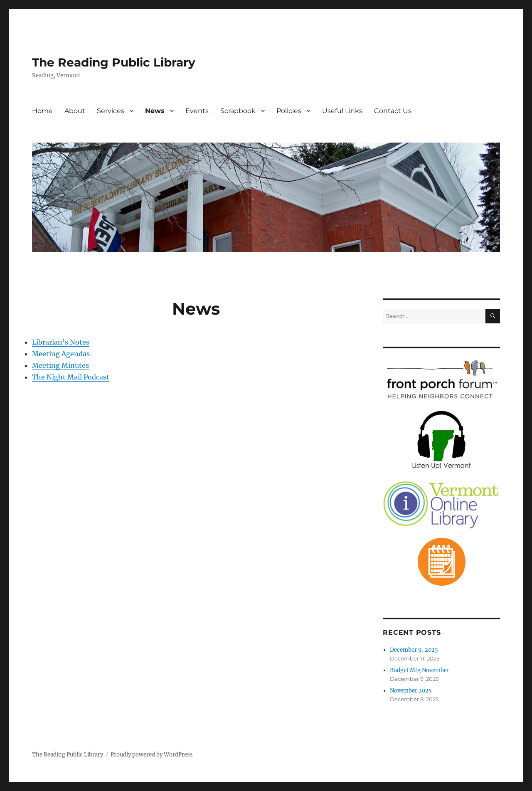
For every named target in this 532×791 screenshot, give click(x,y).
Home (42, 111)
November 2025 (411, 691)
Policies (289, 111)
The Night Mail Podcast (71, 377)
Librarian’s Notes (61, 342)
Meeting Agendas (61, 354)
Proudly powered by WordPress (152, 755)
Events (197, 111)
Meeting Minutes (60, 365)
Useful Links (342, 111)
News (155, 111)
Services (111, 111)
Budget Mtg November (420, 670)
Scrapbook (238, 111)
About (75, 111)
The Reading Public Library (114, 62)
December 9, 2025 (414, 650)
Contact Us (393, 111)
